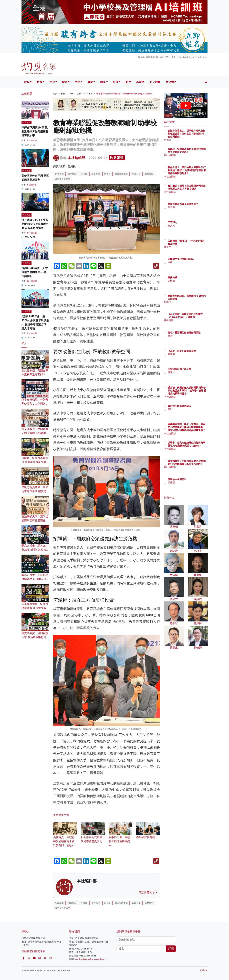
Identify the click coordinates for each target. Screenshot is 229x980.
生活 (77, 82)
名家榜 (140, 82)
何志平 (191, 305)
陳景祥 (191, 250)
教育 (39, 82)
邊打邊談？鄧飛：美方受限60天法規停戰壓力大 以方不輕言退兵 (35, 224)
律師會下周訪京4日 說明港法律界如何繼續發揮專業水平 (35, 132)
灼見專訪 (26, 215)
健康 (90, 82)
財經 (65, 82)
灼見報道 (117, 158)
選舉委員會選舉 (63, 179)
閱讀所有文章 (148, 892)
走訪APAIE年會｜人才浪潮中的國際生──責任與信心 (35, 272)
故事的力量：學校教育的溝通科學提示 (120, 837)
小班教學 (96, 174)
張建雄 (191, 375)
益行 (190, 339)
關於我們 (171, 82)
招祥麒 (107, 174)
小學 (79, 94)
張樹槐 (191, 281)
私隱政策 (204, 970)
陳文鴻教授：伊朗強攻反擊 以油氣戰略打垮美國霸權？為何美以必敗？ (197, 467)
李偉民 (191, 140)
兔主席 (191, 210)
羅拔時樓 (192, 277)
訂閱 (171, 949)
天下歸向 (192, 222)
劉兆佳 (191, 265)
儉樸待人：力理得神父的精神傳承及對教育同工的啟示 (65, 837)
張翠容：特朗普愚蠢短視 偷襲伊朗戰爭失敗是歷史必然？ (35, 462)
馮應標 (191, 482)
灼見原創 (59, 174)
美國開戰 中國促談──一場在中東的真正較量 (196, 244)
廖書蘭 (191, 357)
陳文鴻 (191, 226)
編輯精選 (192, 323)
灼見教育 (26, 263)
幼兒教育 (88, 94)
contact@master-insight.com (91, 959)
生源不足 (136, 174)
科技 (116, 82)
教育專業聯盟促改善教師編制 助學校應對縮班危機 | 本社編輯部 (124, 94)
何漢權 (84, 174)
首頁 (55, 94)
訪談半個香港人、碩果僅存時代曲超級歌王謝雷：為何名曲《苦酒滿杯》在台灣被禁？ (197, 137)
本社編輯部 (76, 158)
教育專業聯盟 (121, 174)
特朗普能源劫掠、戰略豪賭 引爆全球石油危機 (197, 299)
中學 (71, 94)
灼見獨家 (72, 174)
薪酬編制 (149, 174)
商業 (103, 82)
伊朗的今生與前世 (197, 479)
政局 (27, 82)
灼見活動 (155, 82)
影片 (128, 82)
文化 (52, 82)
